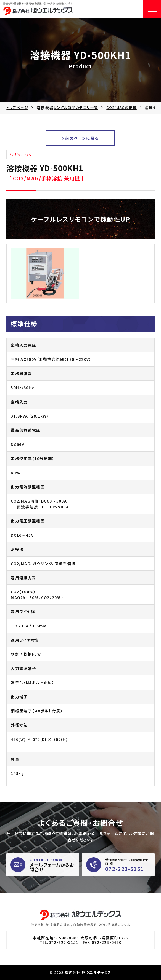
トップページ (17, 107)
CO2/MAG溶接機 (122, 107)
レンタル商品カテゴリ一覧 (76, 107)
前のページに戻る (81, 138)
